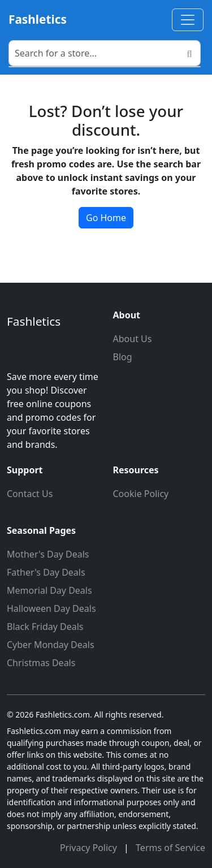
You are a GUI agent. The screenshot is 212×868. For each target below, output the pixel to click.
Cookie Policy (141, 494)
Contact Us (30, 494)
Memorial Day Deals (49, 590)
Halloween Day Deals (51, 608)
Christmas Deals (41, 663)
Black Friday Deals (45, 627)
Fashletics (38, 19)
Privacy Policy (90, 848)
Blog (123, 357)
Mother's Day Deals (48, 554)
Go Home (106, 218)
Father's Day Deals (46, 572)
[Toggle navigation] (188, 20)
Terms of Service (170, 848)
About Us (133, 339)
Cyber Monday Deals (51, 645)
